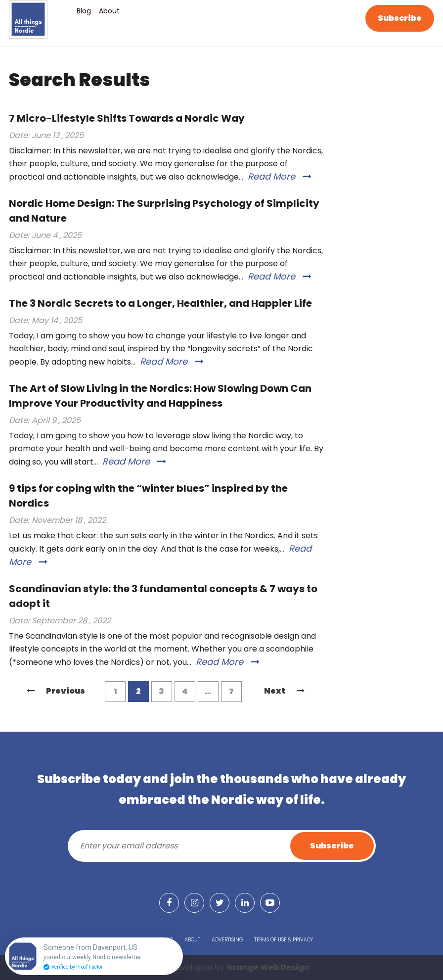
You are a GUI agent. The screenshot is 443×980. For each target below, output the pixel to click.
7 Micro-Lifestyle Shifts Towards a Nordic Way (127, 118)
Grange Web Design (268, 967)
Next (284, 691)
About (109, 11)
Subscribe (400, 18)
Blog (84, 11)
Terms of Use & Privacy (284, 940)
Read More (280, 176)
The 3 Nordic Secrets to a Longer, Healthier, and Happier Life (160, 303)
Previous (56, 691)
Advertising (227, 940)
